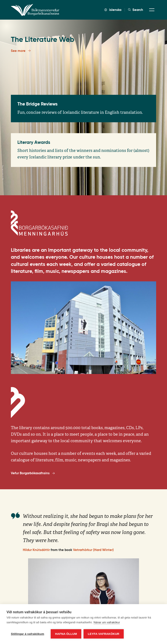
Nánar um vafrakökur (107, 622)
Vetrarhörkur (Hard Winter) (93, 553)
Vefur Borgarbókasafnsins (33, 473)
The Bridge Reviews (38, 104)
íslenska (113, 10)
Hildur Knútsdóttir (36, 553)
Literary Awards (34, 142)
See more (21, 51)
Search (136, 10)
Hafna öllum (66, 634)
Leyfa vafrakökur (104, 634)
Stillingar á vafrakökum (28, 634)
